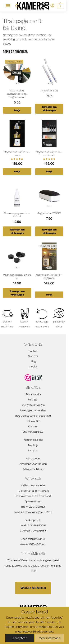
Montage (33, 445)
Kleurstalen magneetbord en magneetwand (17, 94)
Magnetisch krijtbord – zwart (17, 154)
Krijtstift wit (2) (49, 91)
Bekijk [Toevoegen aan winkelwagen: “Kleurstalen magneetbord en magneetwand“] (17, 110)
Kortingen (33, 400)
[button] (60, 6)
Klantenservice (33, 394)
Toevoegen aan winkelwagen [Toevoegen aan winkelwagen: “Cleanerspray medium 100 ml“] (17, 231)
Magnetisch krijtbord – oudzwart (49, 154)
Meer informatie (49, 638)
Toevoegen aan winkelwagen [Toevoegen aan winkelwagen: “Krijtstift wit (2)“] (49, 109)
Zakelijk (33, 366)
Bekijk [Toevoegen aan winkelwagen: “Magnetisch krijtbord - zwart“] (17, 172)
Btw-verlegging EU (33, 432)
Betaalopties (33, 421)
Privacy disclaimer (33, 469)
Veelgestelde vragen (33, 405)
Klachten (33, 426)
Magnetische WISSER (49, 213)
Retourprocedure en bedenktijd (33, 416)
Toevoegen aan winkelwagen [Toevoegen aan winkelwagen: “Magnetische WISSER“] (49, 231)
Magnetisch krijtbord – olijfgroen (49, 276)
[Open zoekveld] (17, 6)
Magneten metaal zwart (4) (17, 276)
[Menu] (10, 6)
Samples (33, 450)
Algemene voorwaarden (33, 464)
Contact (33, 351)
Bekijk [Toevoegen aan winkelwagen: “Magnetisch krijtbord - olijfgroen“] (49, 295)
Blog (33, 361)
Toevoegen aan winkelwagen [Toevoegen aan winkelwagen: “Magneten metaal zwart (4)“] (17, 293)
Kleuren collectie (33, 440)
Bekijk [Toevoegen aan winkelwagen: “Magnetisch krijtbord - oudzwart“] (49, 172)
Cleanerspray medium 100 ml (17, 215)
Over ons (33, 356)
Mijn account (33, 458)
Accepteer (20, 638)
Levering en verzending (33, 410)
